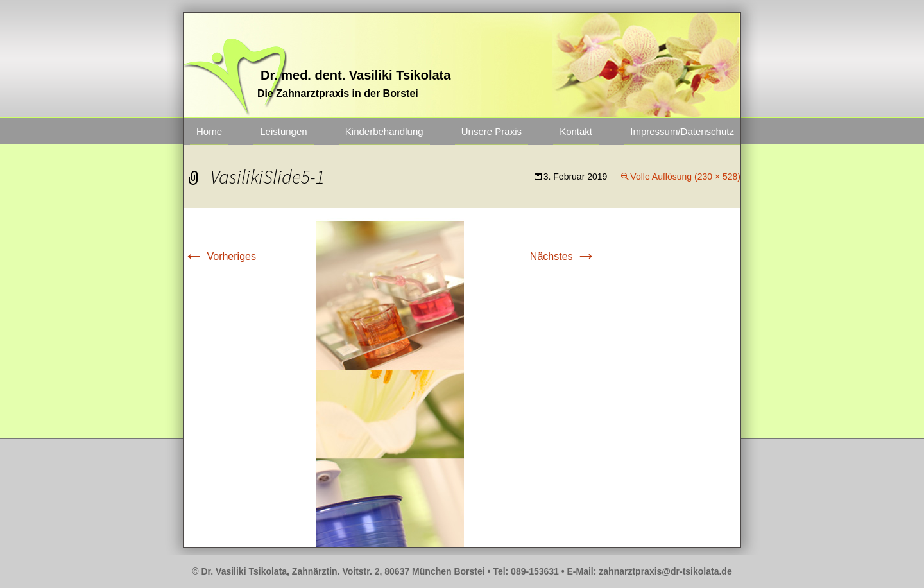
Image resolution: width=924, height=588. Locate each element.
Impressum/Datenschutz (682, 131)
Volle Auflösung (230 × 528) (685, 177)
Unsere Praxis (492, 131)
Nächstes (563, 256)
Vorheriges (220, 256)
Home (209, 131)
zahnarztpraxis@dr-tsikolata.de (665, 571)
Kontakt (576, 131)
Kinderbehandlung (384, 131)
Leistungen (283, 131)
